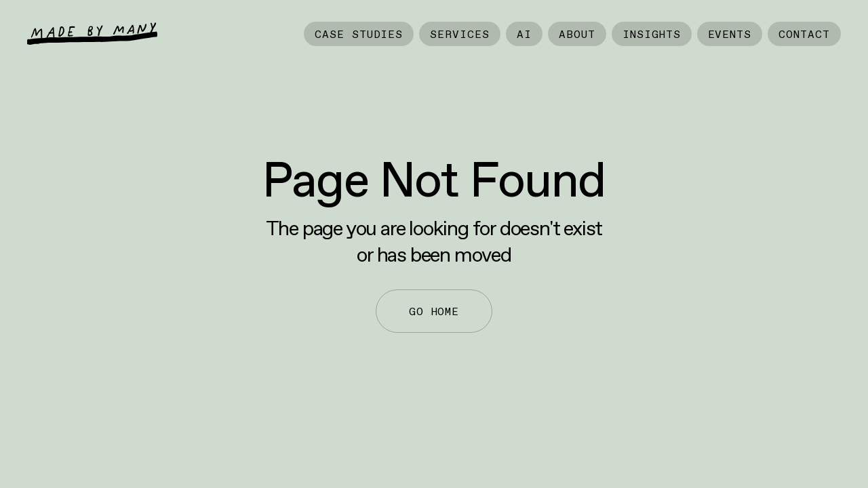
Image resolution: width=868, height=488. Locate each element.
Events (730, 34)
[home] (92, 34)
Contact (804, 34)
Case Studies (359, 34)
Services (460, 34)
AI (524, 34)
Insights (652, 34)
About (577, 34)
